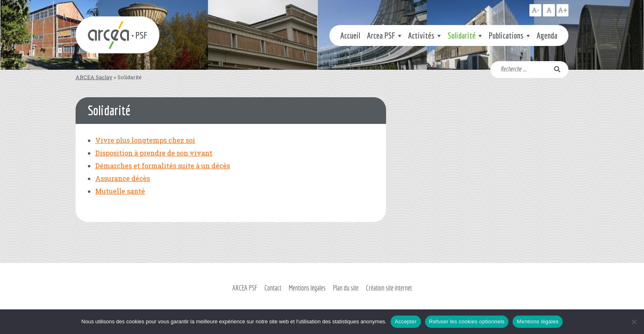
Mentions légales (307, 288)
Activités (421, 35)
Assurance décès (123, 178)
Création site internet (389, 288)
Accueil (350, 35)
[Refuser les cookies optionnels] (634, 322)
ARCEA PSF (245, 288)
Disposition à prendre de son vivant (154, 153)
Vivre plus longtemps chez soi (145, 140)
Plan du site (346, 288)
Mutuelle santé (120, 191)
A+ (562, 10)
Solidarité (462, 35)
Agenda (547, 35)
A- (535, 10)
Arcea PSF (381, 35)
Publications (506, 35)
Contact (273, 288)
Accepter (406, 321)
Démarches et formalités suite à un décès (163, 166)
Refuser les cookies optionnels (467, 321)
